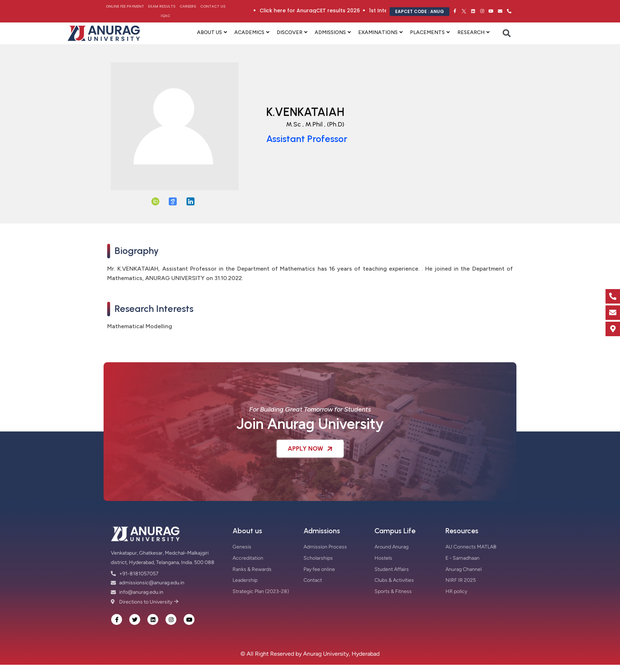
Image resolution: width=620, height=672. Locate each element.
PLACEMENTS (427, 32)
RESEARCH (471, 32)
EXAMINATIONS (378, 32)
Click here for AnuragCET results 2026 (345, 11)
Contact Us (213, 6)
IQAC (166, 16)
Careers (188, 6)
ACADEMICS (249, 32)
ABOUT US (210, 32)
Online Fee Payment (125, 6)
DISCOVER (290, 32)
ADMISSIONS (330, 32)
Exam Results (162, 6)
